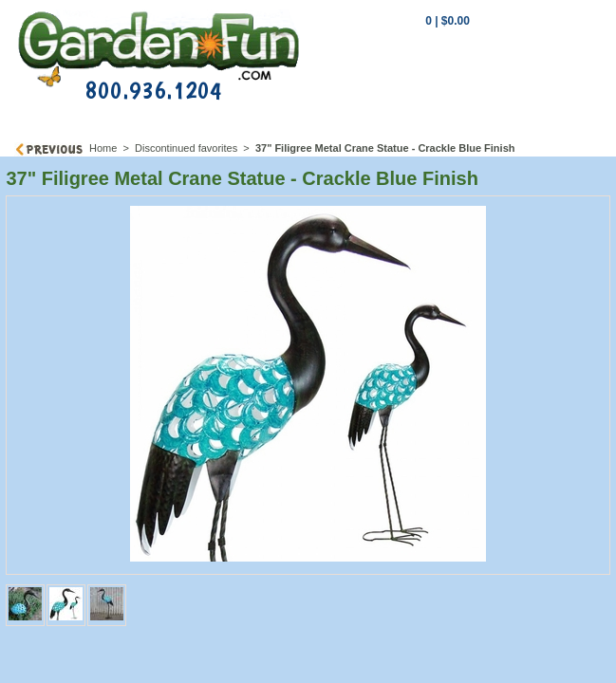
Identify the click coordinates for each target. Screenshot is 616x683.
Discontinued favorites (186, 148)
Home (103, 148)
